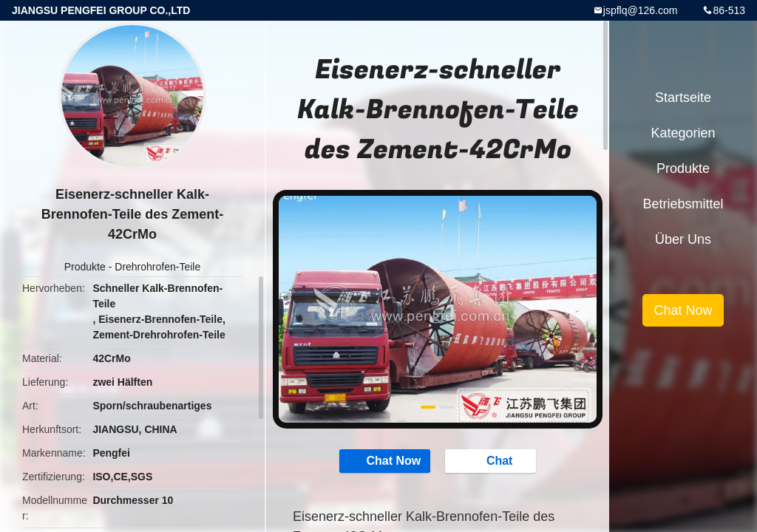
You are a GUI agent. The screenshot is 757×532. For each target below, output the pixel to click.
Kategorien (683, 133)
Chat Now (386, 460)
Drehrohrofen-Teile (157, 267)
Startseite (683, 98)
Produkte (85, 267)
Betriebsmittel (683, 204)
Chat (492, 460)
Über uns (683, 239)
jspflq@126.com (641, 10)
